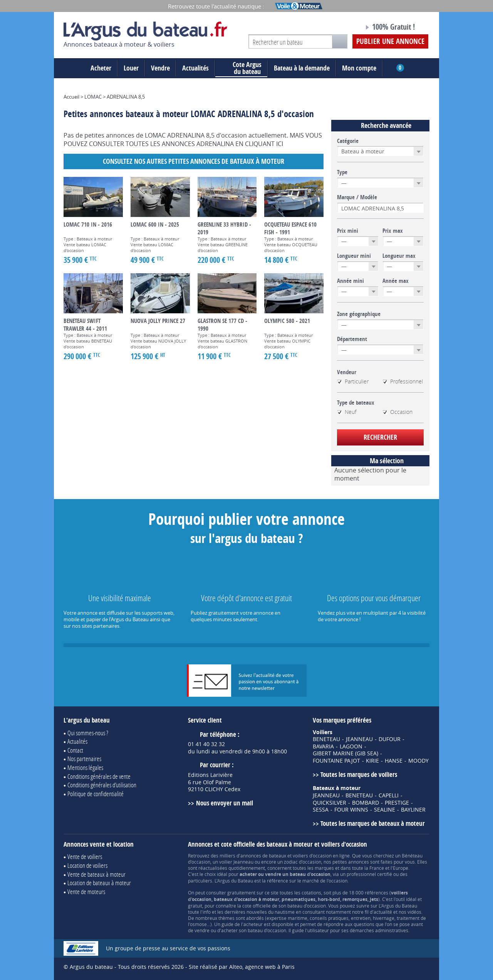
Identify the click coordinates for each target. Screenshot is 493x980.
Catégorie (348, 141)
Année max (396, 281)
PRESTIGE (397, 803)
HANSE (394, 761)
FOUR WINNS (351, 810)
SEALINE (385, 810)
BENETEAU (326, 739)
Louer (131, 68)
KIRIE (372, 761)
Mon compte (359, 68)
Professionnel (403, 382)
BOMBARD (366, 803)
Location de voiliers (87, 865)
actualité (383, 912)
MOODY (418, 761)
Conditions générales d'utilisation (102, 785)
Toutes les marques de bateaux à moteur (373, 823)
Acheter (101, 68)
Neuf (347, 412)
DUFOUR (390, 739)
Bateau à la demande (302, 68)
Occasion (397, 412)
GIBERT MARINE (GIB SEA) (345, 753)
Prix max (393, 231)
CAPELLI (389, 795)
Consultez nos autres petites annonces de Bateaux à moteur (194, 161)
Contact (75, 750)
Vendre (160, 68)
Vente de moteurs (86, 892)
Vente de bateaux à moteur (96, 874)
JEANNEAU (359, 739)
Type (342, 172)
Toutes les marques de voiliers (359, 774)
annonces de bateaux (263, 856)
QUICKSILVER (330, 803)
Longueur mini (354, 256)
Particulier (353, 382)
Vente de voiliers (85, 856)
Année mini (350, 281)
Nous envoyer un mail (225, 803)
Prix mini (348, 231)
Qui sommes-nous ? (88, 733)
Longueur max (399, 256)
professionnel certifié (369, 874)
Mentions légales (85, 767)
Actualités (195, 68)
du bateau (241, 68)
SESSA (321, 810)
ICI (280, 144)
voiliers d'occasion (312, 856)
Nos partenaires (84, 759)
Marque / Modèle (357, 197)
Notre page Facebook (344, 28)
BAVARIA (323, 746)
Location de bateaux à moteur (99, 883)
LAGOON (351, 746)
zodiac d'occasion (303, 862)
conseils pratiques (329, 918)
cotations (311, 893)
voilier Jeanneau (236, 862)
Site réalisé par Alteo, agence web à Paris (242, 967)
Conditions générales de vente (99, 776)
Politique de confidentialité (96, 794)
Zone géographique (359, 314)
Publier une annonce (390, 41)
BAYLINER (413, 810)
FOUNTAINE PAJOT (336, 761)
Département (352, 339)
